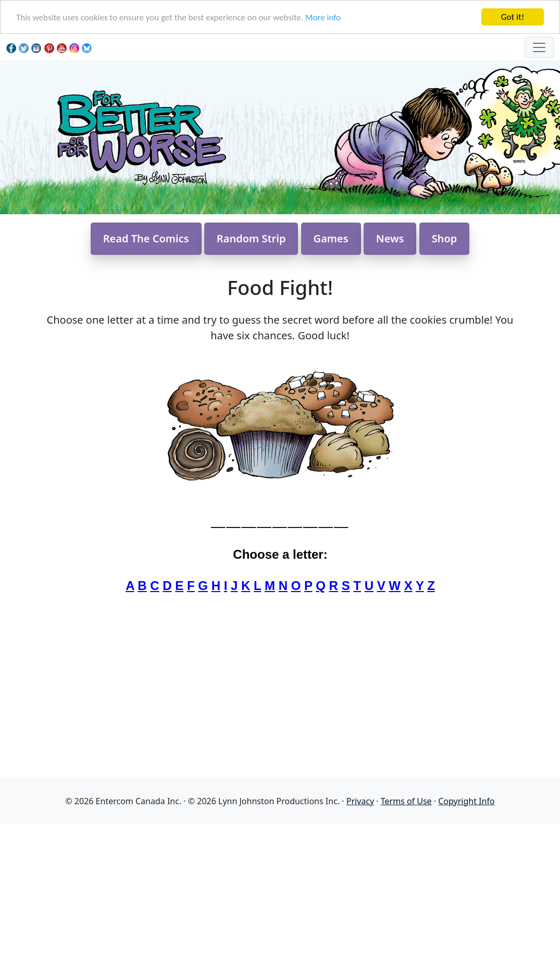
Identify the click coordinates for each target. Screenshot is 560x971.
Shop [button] (445, 238)
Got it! (513, 17)
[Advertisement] (280, 897)
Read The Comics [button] (146, 238)
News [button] (390, 238)
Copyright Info (466, 801)
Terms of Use (406, 801)
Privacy (360, 801)
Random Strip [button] (251, 238)
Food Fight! (280, 287)
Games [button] (331, 238)
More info (323, 17)
